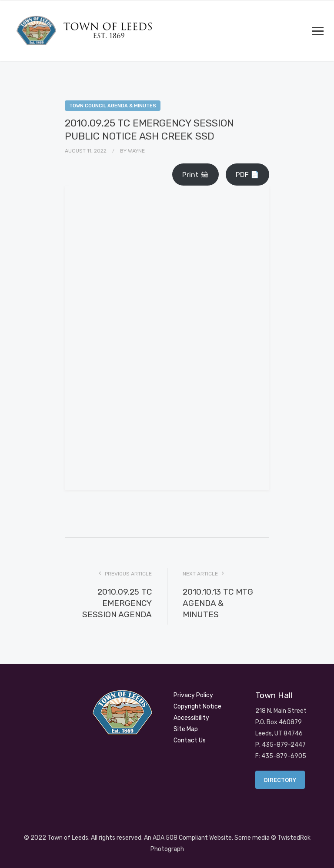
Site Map (186, 729)
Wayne (136, 151)
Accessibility (191, 718)
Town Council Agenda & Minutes (113, 106)
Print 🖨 (195, 175)
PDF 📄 (247, 175)
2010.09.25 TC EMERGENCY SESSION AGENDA (117, 603)
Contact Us (190, 740)
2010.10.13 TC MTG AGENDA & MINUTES (218, 603)
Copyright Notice (197, 707)
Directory (280, 780)
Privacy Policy (193, 695)
